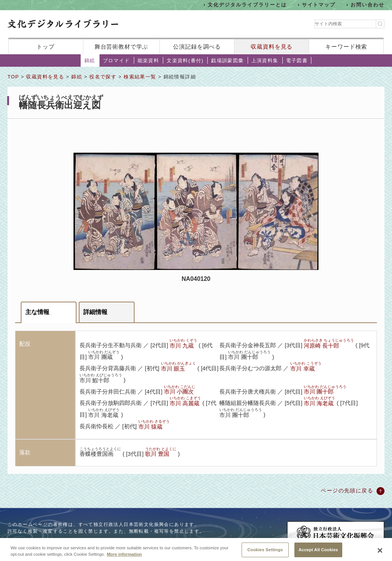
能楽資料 (149, 61)
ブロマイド (116, 61)
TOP (13, 77)
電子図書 (297, 61)
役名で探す (103, 77)
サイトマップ (319, 5)
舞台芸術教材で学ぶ (122, 47)
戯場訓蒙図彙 (227, 61)
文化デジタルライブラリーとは (247, 5)
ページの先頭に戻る (347, 490)
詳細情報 (95, 312)
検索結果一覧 (140, 77)
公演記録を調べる (197, 47)
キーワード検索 (346, 47)
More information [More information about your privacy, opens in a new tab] (124, 558)
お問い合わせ (367, 5)
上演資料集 (265, 61)
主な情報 (37, 312)
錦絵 (90, 61)
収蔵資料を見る (272, 47)
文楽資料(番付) (185, 61)
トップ (46, 47)
